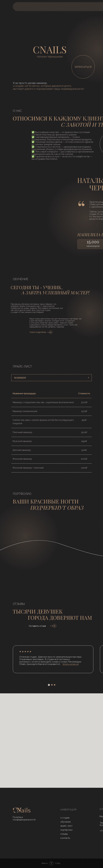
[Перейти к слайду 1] (49, 685)
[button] (70, 664)
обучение (66, 822)
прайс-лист (66, 826)
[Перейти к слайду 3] (55, 685)
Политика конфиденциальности (24, 818)
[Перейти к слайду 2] (52, 685)
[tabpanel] (51, 431)
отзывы (64, 834)
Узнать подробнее (38, 332)
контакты (65, 838)
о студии (65, 818)
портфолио (66, 830)
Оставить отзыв (37, 626)
